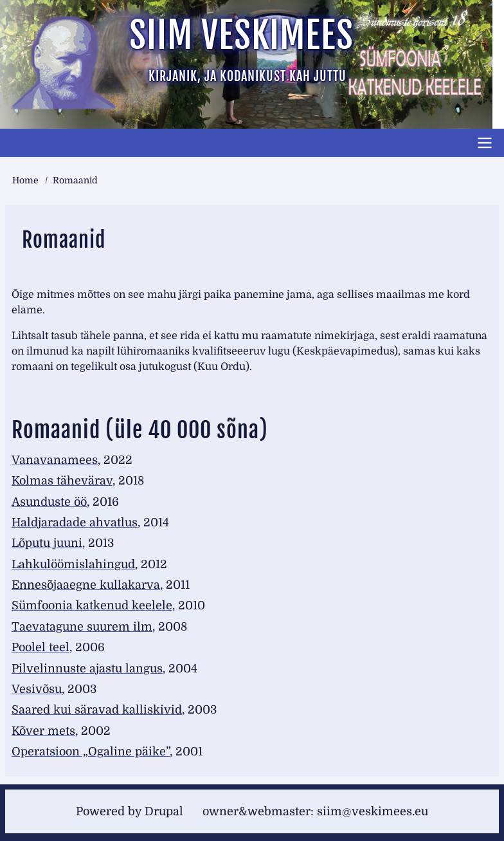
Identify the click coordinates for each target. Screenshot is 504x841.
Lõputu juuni (47, 543)
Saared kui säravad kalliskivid (97, 710)
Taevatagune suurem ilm (82, 627)
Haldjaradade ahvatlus (75, 522)
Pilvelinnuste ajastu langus (87, 669)
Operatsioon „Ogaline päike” (91, 752)
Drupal (164, 811)
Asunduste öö (49, 502)
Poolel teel (40, 647)
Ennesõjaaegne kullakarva (86, 585)
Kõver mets (43, 731)
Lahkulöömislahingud (73, 564)
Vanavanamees (55, 460)
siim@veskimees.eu (373, 811)
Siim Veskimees (241, 35)
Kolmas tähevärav (62, 481)
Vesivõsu (37, 689)
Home (25, 180)
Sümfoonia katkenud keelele (92, 605)
